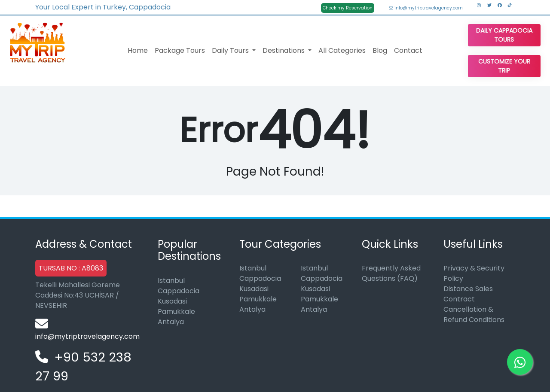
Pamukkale (176, 311)
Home (138, 50)
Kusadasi (172, 301)
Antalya (171, 322)
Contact (408, 50)
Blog (380, 50)
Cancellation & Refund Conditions (474, 315)
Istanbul (171, 281)
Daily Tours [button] (231, 50)
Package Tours (180, 50)
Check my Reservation (348, 8)
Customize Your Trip (504, 66)
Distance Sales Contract (468, 294)
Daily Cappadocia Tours (504, 35)
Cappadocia (179, 291)
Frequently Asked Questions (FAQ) (391, 273)
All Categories (342, 50)
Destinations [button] (284, 50)
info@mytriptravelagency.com (426, 8)
